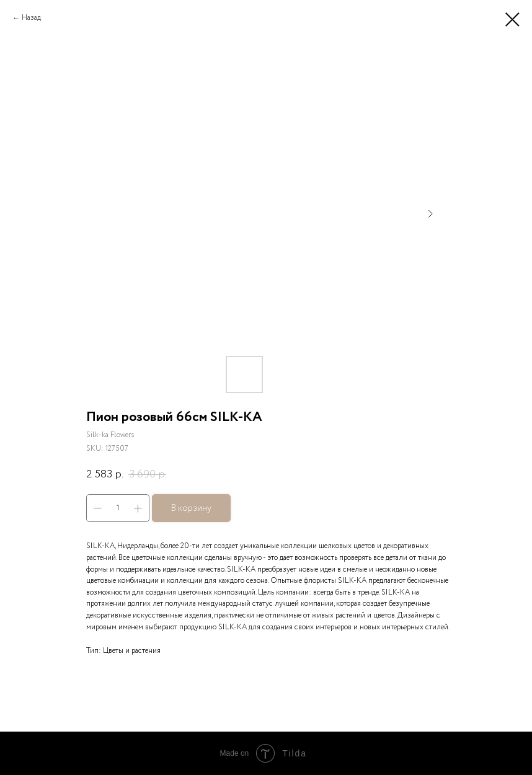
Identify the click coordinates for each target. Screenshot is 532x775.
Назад (31, 18)
